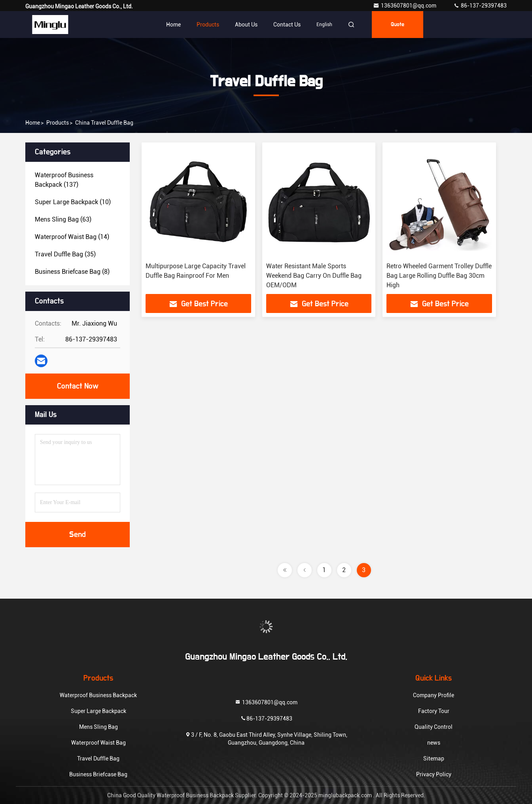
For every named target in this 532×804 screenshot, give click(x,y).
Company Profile (434, 695)
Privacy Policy (434, 774)
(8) (72, 272)
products (58, 123)
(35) (65, 254)
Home (173, 25)
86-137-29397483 (480, 6)
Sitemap (434, 758)
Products (208, 25)
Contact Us (287, 25)
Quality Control (434, 727)
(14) (72, 237)
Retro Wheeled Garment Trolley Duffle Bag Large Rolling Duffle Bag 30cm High (439, 276)
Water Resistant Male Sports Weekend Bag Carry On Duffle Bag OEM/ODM (314, 276)
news (434, 743)
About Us (246, 25)
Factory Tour (434, 711)
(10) (73, 202)
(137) (64, 180)
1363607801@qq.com (405, 6)
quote (398, 25)
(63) (63, 219)
